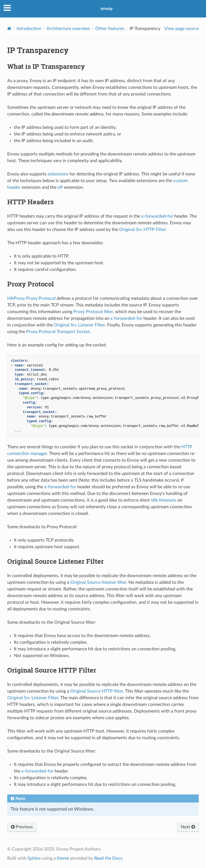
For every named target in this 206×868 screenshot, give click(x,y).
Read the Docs (108, 858)
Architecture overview (68, 29)
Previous (22, 827)
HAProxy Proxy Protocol (31, 298)
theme (63, 858)
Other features (110, 29)
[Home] (9, 28)
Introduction (29, 29)
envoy (107, 9)
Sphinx (34, 858)
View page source (182, 29)
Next (188, 827)
